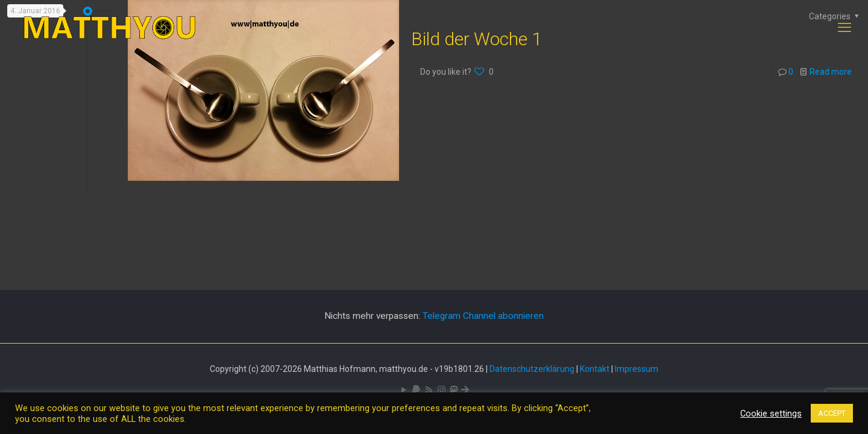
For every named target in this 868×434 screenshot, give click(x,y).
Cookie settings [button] (771, 414)
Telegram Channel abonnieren (483, 316)
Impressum (637, 369)
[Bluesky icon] (465, 390)
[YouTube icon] (404, 390)
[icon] (416, 390)
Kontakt (595, 369)
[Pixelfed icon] (442, 390)
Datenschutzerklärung (532, 369)
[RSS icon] (429, 390)
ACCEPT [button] (832, 413)
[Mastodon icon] (454, 390)
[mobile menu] (844, 28)
